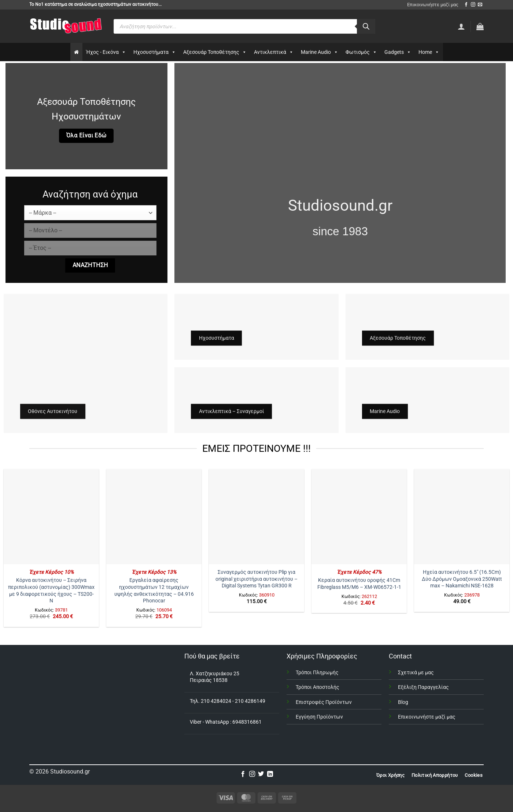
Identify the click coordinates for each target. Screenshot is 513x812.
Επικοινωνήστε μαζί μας (433, 5)
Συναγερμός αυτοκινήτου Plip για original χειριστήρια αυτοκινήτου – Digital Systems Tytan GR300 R (256, 579)
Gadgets (398, 52)
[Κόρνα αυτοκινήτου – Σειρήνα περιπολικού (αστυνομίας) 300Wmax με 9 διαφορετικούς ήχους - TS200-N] (51, 517)
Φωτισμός (361, 52)
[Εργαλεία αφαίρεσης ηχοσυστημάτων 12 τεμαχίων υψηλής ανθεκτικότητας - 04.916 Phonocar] (154, 517)
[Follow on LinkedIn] (270, 774)
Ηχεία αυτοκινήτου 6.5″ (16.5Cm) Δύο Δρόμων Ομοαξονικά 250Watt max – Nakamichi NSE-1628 (462, 579)
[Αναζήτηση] (366, 26)
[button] (480, 26)
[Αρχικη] (76, 52)
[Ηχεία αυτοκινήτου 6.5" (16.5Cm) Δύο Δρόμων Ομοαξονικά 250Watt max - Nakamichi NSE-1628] (462, 517)
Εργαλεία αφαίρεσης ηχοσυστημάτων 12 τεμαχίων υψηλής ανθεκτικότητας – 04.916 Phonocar (154, 590)
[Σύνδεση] (461, 26)
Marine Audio (320, 52)
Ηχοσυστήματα (155, 52)
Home (429, 52)
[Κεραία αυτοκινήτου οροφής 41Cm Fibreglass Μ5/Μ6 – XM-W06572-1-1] (359, 517)
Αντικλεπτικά (274, 52)
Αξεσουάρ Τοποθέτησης (215, 52)
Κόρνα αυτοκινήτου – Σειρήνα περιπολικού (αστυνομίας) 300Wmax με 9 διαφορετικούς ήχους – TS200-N (51, 590)
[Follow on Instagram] (473, 5)
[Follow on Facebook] (466, 5)
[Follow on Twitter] (261, 774)
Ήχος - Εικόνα (106, 52)
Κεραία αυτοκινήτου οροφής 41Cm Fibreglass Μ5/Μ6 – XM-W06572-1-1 (359, 584)
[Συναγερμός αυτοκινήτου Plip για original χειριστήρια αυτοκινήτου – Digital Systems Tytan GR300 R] (256, 517)
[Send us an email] (480, 5)
